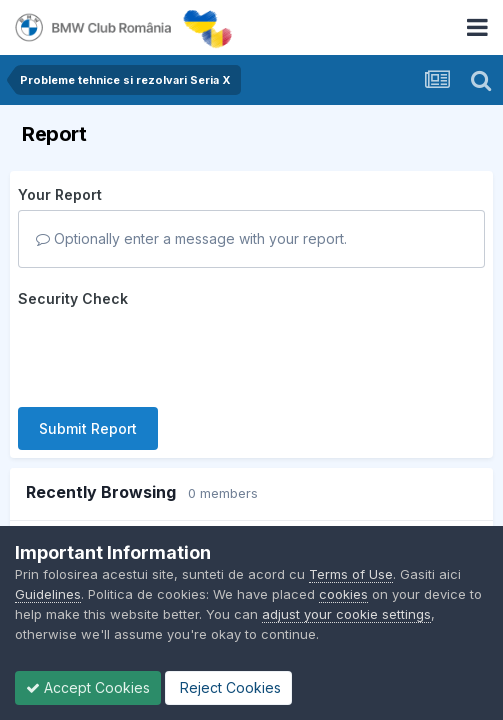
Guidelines (48, 594)
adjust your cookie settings (346, 614)
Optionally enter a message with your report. (191, 238)
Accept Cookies (88, 687)
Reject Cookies (228, 687)
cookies (343, 594)
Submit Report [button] (88, 350)
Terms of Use (351, 574)
